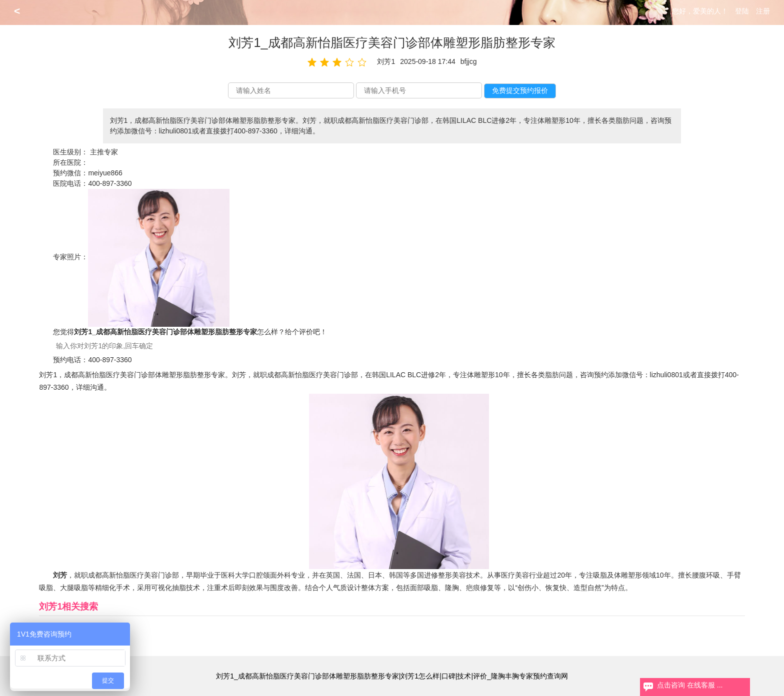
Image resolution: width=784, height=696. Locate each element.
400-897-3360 (110, 183)
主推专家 (104, 152)
